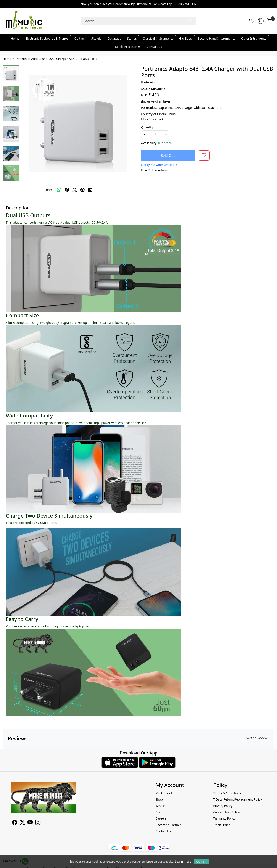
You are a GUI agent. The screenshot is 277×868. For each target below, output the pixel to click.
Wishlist (161, 806)
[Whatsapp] (59, 190)
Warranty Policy (224, 818)
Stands (133, 38)
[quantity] (155, 134)
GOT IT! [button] (201, 862)
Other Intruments (255, 38)
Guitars (81, 38)
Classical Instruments (159, 38)
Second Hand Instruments (216, 38)
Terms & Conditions (227, 793)
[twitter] (75, 190)
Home (15, 38)
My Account (164, 793)
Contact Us (154, 47)
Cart (159, 812)
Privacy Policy (223, 806)
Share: (49, 190)
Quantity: (148, 127)
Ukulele (96, 38)
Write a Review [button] (257, 738)
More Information (154, 119)
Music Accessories (129, 47)
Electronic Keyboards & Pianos (48, 38)
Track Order (221, 825)
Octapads (114, 38)
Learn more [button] (183, 861)
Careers (161, 818)
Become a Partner (168, 825)
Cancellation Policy (226, 812)
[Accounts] (261, 21)
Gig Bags (187, 38)
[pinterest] (82, 190)
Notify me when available (159, 165)
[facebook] (67, 190)
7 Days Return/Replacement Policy (238, 799)
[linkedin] (90, 190)
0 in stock (165, 143)
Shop (159, 799)
